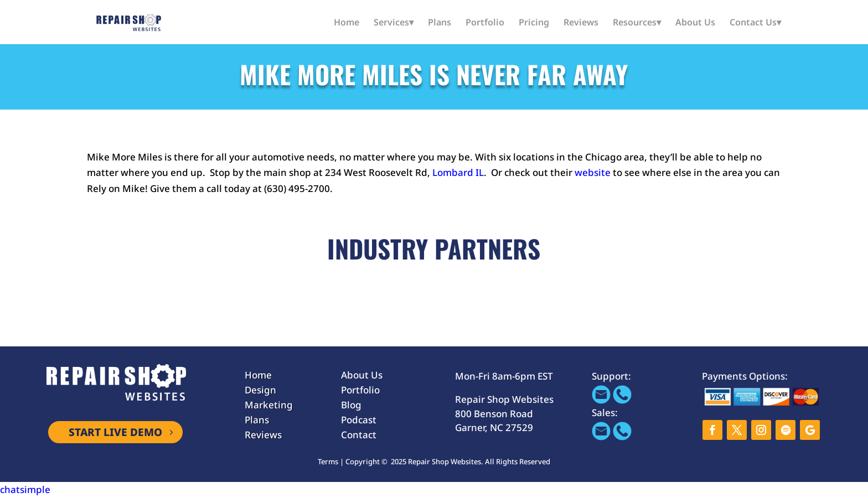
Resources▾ (637, 23)
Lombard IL (458, 172)
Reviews (581, 23)
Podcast (359, 420)
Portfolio (485, 23)
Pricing (534, 23)
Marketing (269, 405)
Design (260, 390)
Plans (440, 23)
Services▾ (394, 23)
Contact (359, 435)
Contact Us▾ (755, 23)
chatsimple (25, 489)
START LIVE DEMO (115, 432)
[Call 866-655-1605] (622, 400)
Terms (328, 461)
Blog (351, 405)
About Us (695, 23)
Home (347, 23)
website (593, 172)
